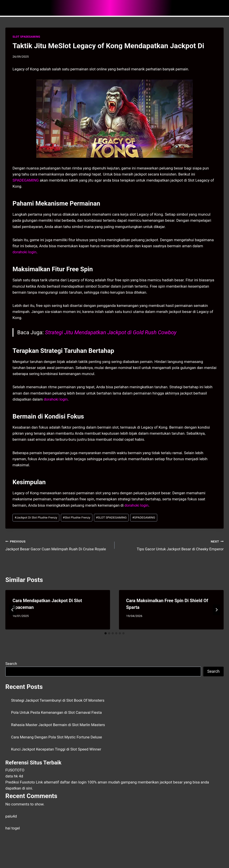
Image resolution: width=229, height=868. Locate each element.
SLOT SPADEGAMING (26, 37)
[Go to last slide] (13, 610)
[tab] (106, 633)
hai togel (13, 828)
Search (11, 664)
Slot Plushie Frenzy (77, 517)
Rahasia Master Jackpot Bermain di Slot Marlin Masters (58, 725)
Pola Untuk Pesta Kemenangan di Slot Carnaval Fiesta (56, 712)
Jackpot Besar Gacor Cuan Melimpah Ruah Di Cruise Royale (58, 545)
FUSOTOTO (15, 770)
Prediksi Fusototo (20, 782)
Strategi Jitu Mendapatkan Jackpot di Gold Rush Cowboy (111, 332)
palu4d (11, 816)
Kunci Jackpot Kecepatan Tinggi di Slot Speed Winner (56, 749)
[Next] (216, 610)
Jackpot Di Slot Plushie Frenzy (36, 517)
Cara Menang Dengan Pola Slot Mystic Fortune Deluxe (57, 737)
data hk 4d (14, 776)
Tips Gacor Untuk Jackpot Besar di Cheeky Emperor (171, 545)
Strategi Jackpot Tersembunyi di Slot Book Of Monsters (58, 700)
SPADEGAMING (144, 517)
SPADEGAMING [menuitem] (26, 180)
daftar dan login (73, 782)
